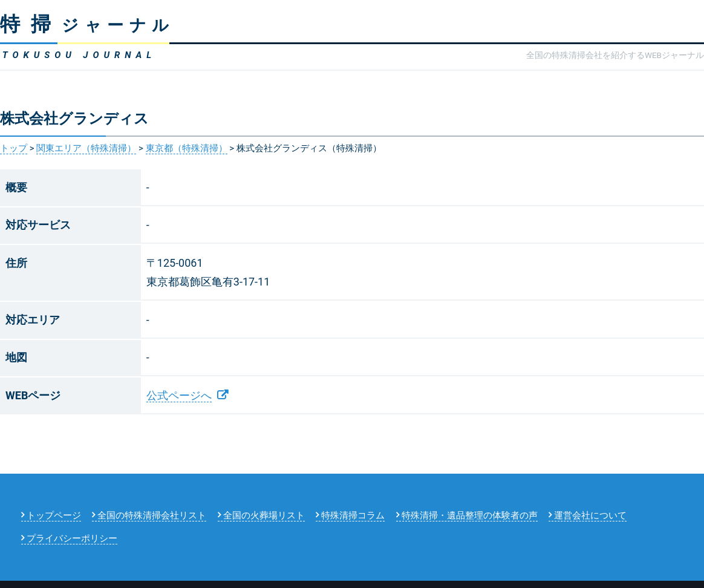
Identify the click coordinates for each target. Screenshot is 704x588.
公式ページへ (179, 395)
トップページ (54, 515)
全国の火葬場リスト (264, 515)
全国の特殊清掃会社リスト (152, 515)
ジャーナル (87, 25)
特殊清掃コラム (353, 515)
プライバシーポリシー (72, 538)
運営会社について (590, 515)
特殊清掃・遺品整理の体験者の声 (470, 515)
